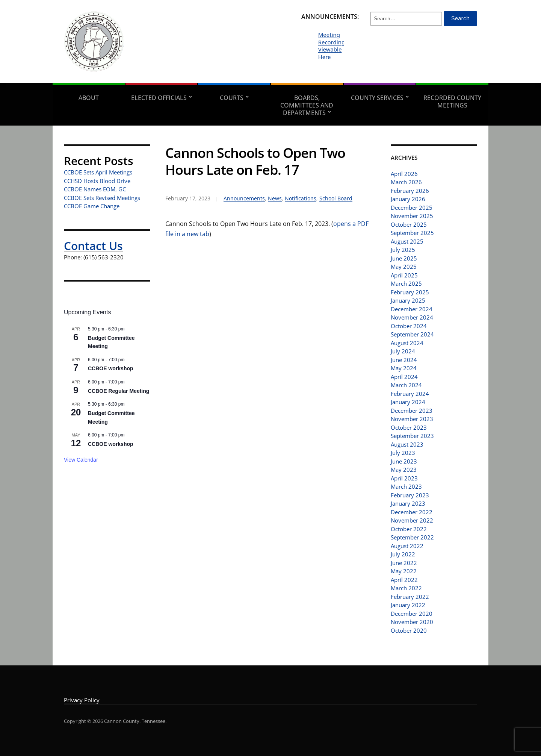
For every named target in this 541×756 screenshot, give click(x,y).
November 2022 (412, 520)
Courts (232, 98)
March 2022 (406, 588)
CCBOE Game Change (92, 206)
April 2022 (404, 580)
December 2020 (412, 614)
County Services (377, 98)
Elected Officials (159, 98)
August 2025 (407, 241)
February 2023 (410, 495)
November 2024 (412, 317)
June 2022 (404, 563)
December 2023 (412, 411)
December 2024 (412, 309)
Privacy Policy (82, 700)
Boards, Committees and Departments (307, 105)
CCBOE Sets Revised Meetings (102, 198)
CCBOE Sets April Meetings (98, 172)
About (89, 98)
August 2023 (407, 444)
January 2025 (408, 300)
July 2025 (403, 250)
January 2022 (408, 605)
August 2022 (407, 546)
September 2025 (412, 233)
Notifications (301, 198)
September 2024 (412, 334)
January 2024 (408, 402)
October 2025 (409, 224)
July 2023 (403, 453)
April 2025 (404, 275)
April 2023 (404, 478)
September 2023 (412, 436)
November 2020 (412, 622)
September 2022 (412, 537)
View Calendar (81, 460)
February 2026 (410, 191)
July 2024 (403, 351)
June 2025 (404, 258)
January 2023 (408, 503)
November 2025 (412, 216)
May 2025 (404, 267)
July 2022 (403, 554)
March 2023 (406, 486)
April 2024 (404, 377)
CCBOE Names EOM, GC (95, 189)
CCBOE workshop (111, 368)
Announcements (244, 198)
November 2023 (412, 419)
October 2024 (409, 326)
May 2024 (404, 368)
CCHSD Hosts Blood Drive (97, 181)
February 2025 (410, 292)
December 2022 (412, 512)
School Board (336, 198)
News (275, 198)
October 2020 (409, 630)
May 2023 (404, 470)
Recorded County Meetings (452, 102)
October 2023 (409, 427)
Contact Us (93, 246)
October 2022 (409, 529)
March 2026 (406, 182)
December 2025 (412, 208)
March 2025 (406, 283)
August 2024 (407, 343)
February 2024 (410, 394)
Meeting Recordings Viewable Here (333, 46)
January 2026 (408, 199)
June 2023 (404, 461)
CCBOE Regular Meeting (119, 391)
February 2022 (410, 597)
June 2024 (404, 360)
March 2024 (406, 385)
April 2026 (404, 174)
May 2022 (404, 571)
